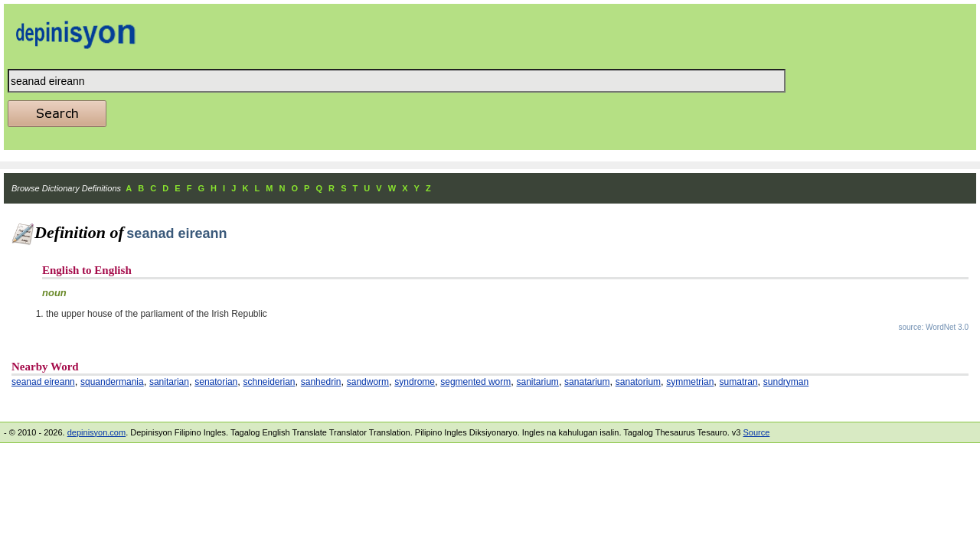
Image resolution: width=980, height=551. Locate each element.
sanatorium (638, 382)
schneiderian (269, 382)
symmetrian (690, 382)
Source (756, 432)
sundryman (786, 382)
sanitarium (538, 382)
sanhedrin (321, 382)
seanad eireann (43, 382)
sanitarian (169, 382)
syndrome (415, 382)
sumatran (739, 382)
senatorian (216, 382)
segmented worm (475, 382)
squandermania (112, 382)
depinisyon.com (96, 432)
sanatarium (587, 382)
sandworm (368, 382)
